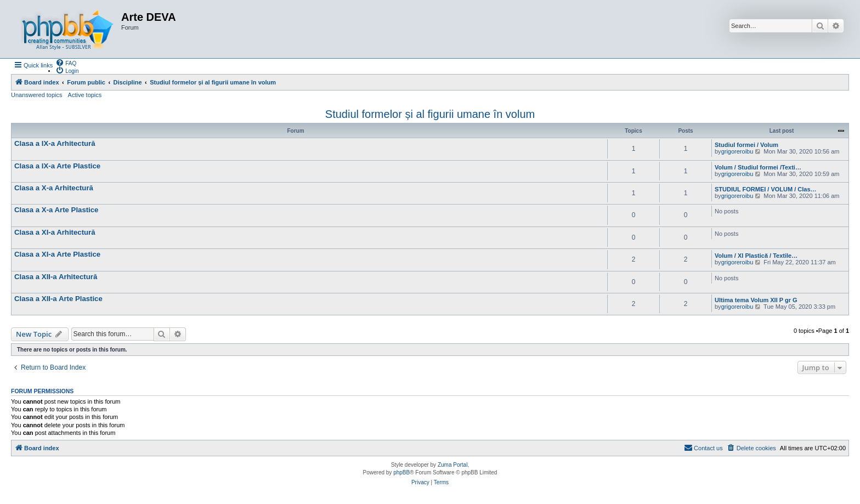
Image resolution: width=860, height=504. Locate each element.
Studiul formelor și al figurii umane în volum (430, 114)
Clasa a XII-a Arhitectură (56, 277)
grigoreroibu (737, 151)
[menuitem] (66, 63)
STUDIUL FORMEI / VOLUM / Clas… (766, 189)
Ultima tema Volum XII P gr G (756, 300)
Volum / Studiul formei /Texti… (758, 167)
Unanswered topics (37, 95)
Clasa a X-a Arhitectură (54, 188)
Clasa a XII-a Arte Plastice (58, 299)
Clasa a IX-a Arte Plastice (57, 166)
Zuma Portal (452, 465)
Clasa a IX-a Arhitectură (55, 143)
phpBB (401, 472)
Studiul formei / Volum (746, 145)
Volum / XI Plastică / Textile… (756, 256)
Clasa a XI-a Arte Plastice (57, 254)
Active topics (85, 95)
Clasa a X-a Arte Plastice (56, 210)
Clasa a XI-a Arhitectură (55, 232)
